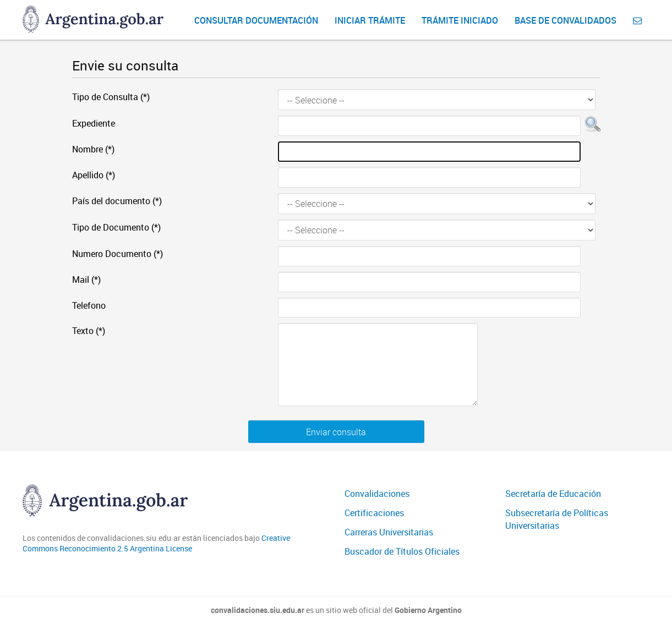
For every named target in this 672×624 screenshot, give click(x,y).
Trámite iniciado (460, 20)
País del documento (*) (117, 201)
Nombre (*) (93, 149)
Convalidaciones (377, 494)
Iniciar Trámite (370, 20)
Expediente (94, 123)
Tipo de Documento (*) (116, 227)
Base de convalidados (566, 20)
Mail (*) (86, 280)
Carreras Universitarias (389, 532)
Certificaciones (374, 513)
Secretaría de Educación (553, 494)
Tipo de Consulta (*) (111, 97)
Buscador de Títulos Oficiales (402, 551)
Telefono (89, 305)
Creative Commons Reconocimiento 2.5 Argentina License (156, 543)
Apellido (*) (94, 175)
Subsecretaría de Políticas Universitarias (557, 519)
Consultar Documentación (256, 20)
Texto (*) (89, 331)
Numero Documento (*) (118, 254)
